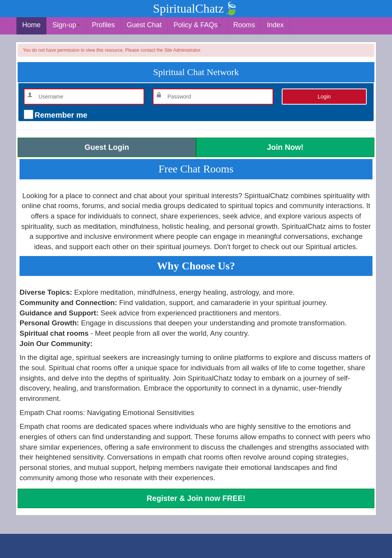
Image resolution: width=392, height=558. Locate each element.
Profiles (103, 25)
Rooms (244, 25)
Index (275, 25)
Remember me (60, 115)
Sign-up (66, 25)
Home (31, 25)
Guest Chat (144, 25)
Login (324, 97)
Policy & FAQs (197, 25)
